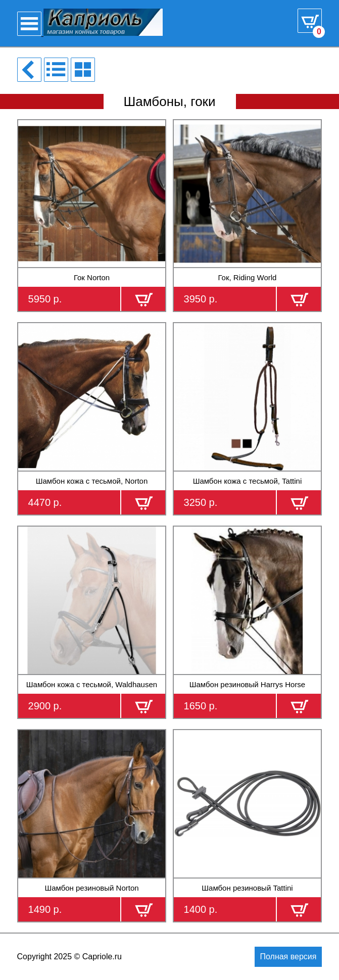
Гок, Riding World (247, 277)
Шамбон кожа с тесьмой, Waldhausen (92, 684)
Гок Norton (92, 277)
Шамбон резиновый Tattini (247, 888)
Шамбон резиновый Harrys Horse (248, 684)
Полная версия (288, 957)
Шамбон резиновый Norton (91, 888)
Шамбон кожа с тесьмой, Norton (92, 481)
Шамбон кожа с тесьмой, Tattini (248, 481)
